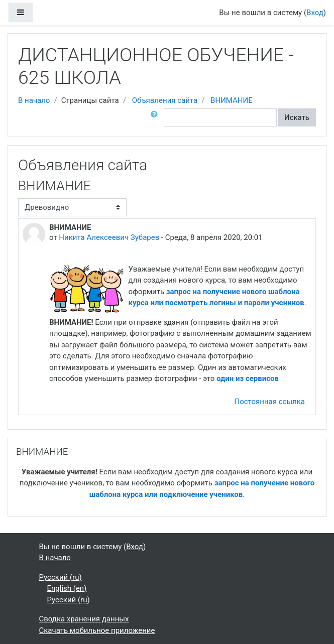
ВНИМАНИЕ (232, 100)
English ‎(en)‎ (67, 588)
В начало (34, 100)
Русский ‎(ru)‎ (61, 577)
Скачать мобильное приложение (97, 630)
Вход (315, 13)
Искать (297, 117)
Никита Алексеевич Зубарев (109, 237)
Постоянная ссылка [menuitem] (269, 402)
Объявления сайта (165, 100)
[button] (156, 118)
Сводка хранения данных (84, 619)
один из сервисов (249, 378)
